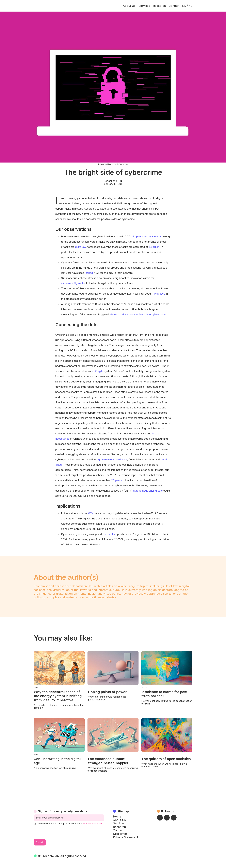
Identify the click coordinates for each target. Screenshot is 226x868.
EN (184, 6)
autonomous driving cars (148, 491)
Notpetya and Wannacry (146, 236)
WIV (91, 513)
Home (117, 816)
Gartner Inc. (110, 534)
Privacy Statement (92, 824)
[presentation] (56, 832)
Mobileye (159, 294)
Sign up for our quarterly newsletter (63, 811)
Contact (174, 6)
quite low (80, 247)
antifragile (97, 371)
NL (190, 6)
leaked (89, 273)
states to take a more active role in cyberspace (138, 314)
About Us (129, 6)
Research (159, 6)
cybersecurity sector (73, 283)
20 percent (118, 480)
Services (144, 6)
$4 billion (154, 247)
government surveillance (113, 459)
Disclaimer (120, 834)
